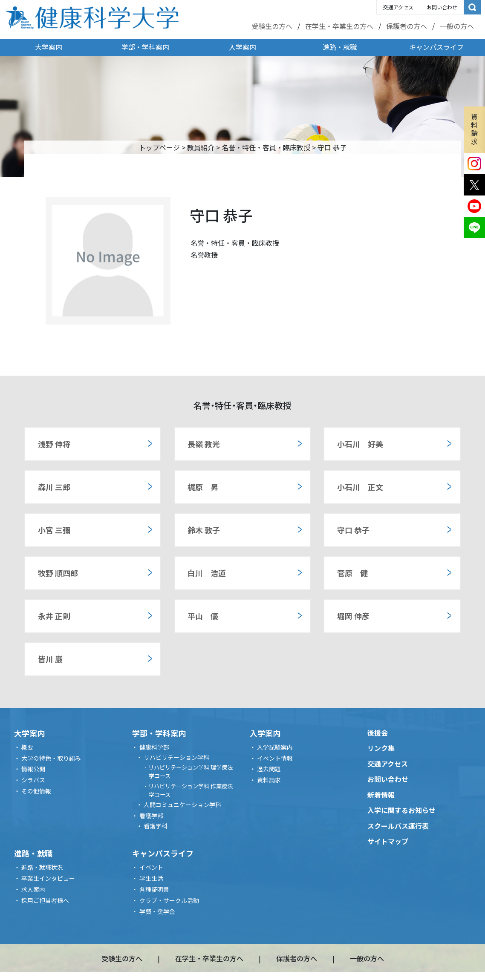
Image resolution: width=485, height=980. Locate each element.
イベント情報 (275, 758)
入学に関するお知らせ (401, 810)
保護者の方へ (407, 26)
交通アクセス (398, 7)
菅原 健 (352, 573)
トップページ (159, 147)
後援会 (378, 733)
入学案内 (242, 47)
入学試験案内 (275, 747)
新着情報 (381, 795)
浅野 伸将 (54, 444)
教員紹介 (201, 147)
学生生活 (151, 878)
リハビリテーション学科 (176, 757)
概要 (27, 747)
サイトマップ (388, 841)
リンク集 (381, 748)
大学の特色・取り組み (51, 758)
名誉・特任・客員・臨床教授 (266, 147)
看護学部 (151, 816)
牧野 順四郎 (58, 573)
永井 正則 (54, 616)
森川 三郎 (54, 487)
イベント (151, 867)
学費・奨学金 (157, 911)
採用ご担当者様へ (45, 900)
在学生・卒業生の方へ (339, 26)
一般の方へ (457, 26)
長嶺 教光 (204, 444)
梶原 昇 (203, 487)
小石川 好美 (360, 444)
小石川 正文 (360, 487)
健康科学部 (154, 747)
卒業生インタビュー (48, 878)
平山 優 (203, 616)
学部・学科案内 (145, 47)
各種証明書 (154, 889)
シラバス (33, 780)
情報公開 (33, 769)
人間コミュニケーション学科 (182, 805)
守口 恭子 (353, 530)
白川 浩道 (207, 573)
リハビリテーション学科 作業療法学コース (191, 790)
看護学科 (156, 826)
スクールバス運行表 (398, 826)
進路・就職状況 (42, 867)
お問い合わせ (442, 7)
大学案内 (49, 47)
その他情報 (36, 791)
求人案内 (33, 889)
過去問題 (269, 769)
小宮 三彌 (54, 530)
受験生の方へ (272, 26)
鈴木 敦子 (204, 530)
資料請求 (474, 129)
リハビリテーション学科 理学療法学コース (191, 772)
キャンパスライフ (436, 47)
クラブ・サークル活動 (169, 900)
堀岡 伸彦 (353, 616)
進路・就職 (340, 47)
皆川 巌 (50, 659)
